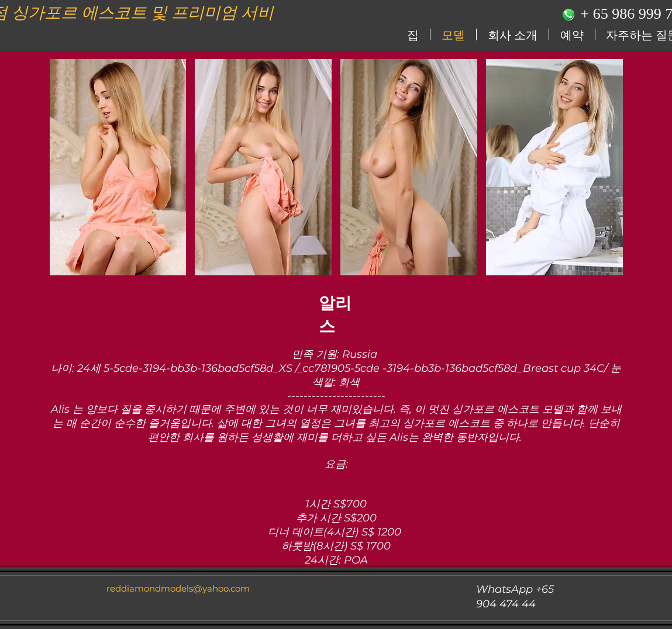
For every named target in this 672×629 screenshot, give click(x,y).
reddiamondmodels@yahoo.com (178, 588)
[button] (118, 167)
